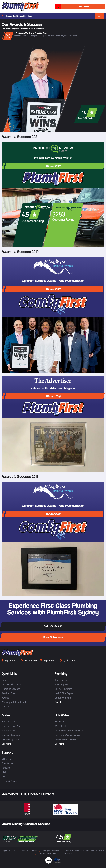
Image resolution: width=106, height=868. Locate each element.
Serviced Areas (9, 693)
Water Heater (61, 726)
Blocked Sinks (9, 730)
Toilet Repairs (61, 684)
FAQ (4, 772)
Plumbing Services (11, 689)
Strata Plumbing (63, 698)
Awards (5, 698)
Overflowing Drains (11, 739)
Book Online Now (53, 637)
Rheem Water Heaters (65, 739)
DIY (3, 777)
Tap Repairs (61, 680)
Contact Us (7, 707)
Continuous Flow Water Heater (70, 730)
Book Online (83, 7)
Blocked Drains (9, 722)
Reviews (6, 768)
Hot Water (60, 722)
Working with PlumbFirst (14, 702)
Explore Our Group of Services (17, 16)
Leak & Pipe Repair (64, 693)
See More (59, 702)
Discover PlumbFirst (12, 684)
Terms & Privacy (10, 781)
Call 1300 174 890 (53, 626)
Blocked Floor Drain (11, 735)
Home (5, 680)
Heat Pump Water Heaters (67, 735)
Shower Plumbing (63, 689)
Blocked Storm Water (12, 726)
